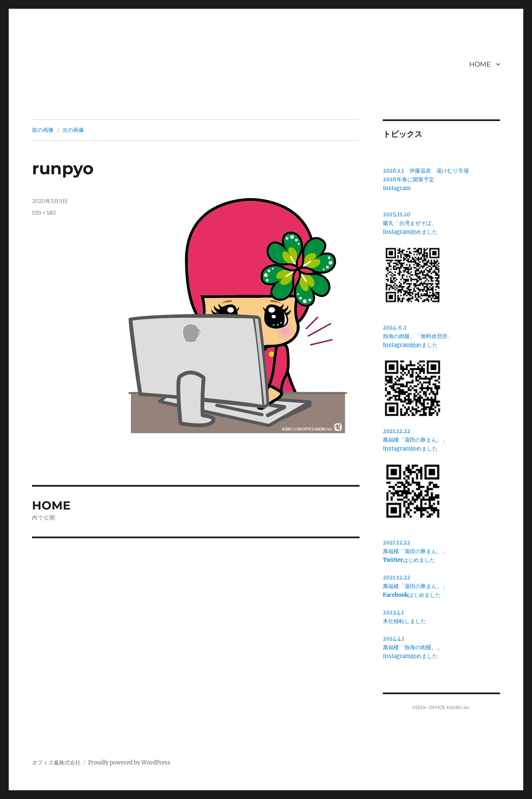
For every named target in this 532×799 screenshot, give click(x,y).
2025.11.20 (397, 214)
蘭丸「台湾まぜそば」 (410, 223)
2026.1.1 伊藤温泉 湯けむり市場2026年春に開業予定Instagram (426, 179)
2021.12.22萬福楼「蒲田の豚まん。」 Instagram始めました (415, 440)
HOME (480, 64)
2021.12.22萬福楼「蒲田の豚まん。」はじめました (415, 551)
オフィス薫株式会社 (56, 763)
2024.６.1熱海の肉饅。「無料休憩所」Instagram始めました (418, 336)
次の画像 (73, 130)
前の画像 (43, 130)
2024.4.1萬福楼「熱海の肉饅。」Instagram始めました (413, 647)
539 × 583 (44, 213)
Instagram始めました (410, 232)
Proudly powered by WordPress (129, 763)
